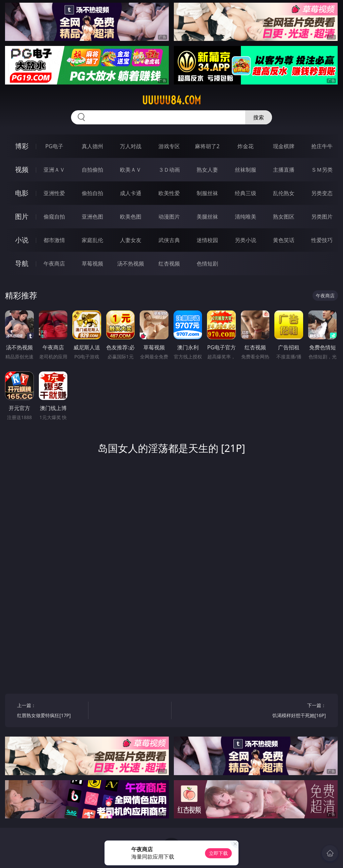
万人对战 (131, 146)
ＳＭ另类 (322, 170)
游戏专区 (169, 146)
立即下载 (218, 853)
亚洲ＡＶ (54, 170)
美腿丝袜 (207, 217)
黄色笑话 (284, 240)
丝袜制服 (246, 170)
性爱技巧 (322, 240)
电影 (22, 193)
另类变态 (322, 193)
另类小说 (246, 240)
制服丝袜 (207, 193)
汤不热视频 (131, 264)
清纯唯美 (246, 217)
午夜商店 (54, 264)
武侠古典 (169, 240)
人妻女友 (131, 240)
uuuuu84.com (171, 100)
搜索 (259, 117)
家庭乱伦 (92, 240)
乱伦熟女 (284, 193)
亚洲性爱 (54, 193)
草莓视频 (92, 264)
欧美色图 (131, 217)
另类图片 (322, 217)
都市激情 (54, 240)
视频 (22, 169)
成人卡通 (131, 193)
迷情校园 (207, 240)
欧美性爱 (169, 193)
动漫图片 (169, 217)
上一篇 (51, 711)
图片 (22, 216)
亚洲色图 (92, 217)
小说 (22, 240)
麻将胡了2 (207, 146)
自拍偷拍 (92, 170)
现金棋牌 (284, 146)
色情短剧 (207, 264)
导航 (22, 263)
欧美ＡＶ (131, 170)
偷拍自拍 (92, 193)
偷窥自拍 (54, 217)
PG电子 (54, 146)
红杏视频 (169, 264)
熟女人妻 (207, 170)
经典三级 (246, 193)
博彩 (22, 146)
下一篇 (292, 711)
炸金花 (246, 146)
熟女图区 (284, 217)
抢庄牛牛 (322, 146)
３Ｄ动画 (169, 170)
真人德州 (92, 146)
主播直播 (284, 170)
